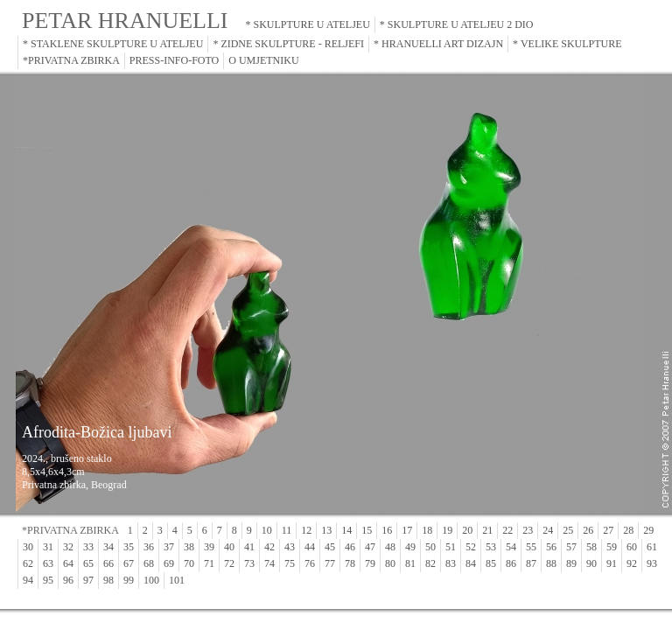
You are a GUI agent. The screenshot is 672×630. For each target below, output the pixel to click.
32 (68, 547)
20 (467, 530)
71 (209, 563)
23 (528, 530)
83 (451, 563)
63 (48, 563)
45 (330, 547)
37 (169, 547)
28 (628, 530)
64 (68, 563)
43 (290, 547)
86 (511, 563)
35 (129, 547)
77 (330, 563)
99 (129, 580)
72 (229, 563)
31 (48, 547)
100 (151, 580)
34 (108, 547)
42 (269, 547)
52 (471, 547)
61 (652, 547)
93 (652, 563)
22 (507, 530)
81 (410, 563)
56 (551, 547)
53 (491, 547)
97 (88, 580)
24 (548, 530)
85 (491, 563)
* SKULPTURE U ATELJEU (308, 24)
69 (169, 563)
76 (310, 563)
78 (350, 563)
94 (28, 580)
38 (189, 547)
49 (410, 547)
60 (632, 547)
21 (487, 530)
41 (249, 547)
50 (430, 547)
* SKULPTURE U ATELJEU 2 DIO (457, 24)
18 (427, 530)
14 (346, 530)
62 (28, 563)
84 (471, 563)
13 (326, 530)
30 (28, 547)
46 (350, 547)
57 (571, 547)
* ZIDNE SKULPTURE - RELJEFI (288, 44)
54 (511, 547)
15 (367, 530)
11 (287, 530)
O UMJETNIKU (263, 60)
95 (48, 580)
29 (648, 530)
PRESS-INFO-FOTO (174, 60)
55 (531, 547)
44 (310, 547)
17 (407, 530)
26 (588, 530)
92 (632, 563)
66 (108, 563)
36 (149, 547)
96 (68, 580)
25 (568, 530)
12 (306, 530)
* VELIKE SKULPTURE (567, 44)
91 (612, 563)
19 (447, 530)
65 (88, 563)
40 (229, 547)
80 (390, 563)
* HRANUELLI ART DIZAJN (438, 44)
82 (430, 563)
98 (108, 580)
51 (451, 547)
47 (370, 547)
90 (591, 563)
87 (531, 563)
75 (290, 563)
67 (129, 563)
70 (189, 563)
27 (608, 530)
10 (267, 530)
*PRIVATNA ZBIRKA (71, 60)
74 (269, 563)
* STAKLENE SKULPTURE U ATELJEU (113, 44)
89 (571, 563)
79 (370, 563)
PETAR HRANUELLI (125, 21)
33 (88, 547)
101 (177, 580)
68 (149, 563)
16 (387, 530)
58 (591, 547)
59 (612, 547)
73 (249, 563)
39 (209, 547)
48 (390, 547)
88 (551, 563)
